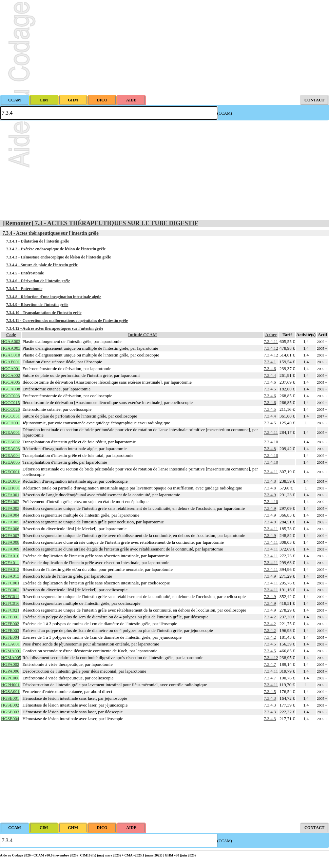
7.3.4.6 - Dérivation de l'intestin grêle (38, 281)
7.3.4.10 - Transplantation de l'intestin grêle (44, 313)
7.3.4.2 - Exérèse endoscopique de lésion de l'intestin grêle (56, 249)
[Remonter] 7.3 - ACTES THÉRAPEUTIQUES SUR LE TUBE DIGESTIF (101, 223)
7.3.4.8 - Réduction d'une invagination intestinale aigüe (54, 297)
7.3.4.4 (270, 375)
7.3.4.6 (270, 369)
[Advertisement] (164, 47)
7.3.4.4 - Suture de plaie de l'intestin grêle (42, 265)
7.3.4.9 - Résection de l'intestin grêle (37, 305)
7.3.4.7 (270, 664)
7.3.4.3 (270, 698)
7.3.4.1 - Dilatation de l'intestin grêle (37, 241)
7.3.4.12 (271, 348)
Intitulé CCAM (143, 335)
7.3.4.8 (270, 449)
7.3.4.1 (270, 362)
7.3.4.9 (270, 495)
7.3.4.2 (270, 617)
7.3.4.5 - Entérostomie (25, 273)
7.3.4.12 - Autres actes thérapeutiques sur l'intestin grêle (55, 328)
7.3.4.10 (271, 442)
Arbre (271, 335)
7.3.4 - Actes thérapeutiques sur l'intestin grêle (51, 233)
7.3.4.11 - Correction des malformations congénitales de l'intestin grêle (67, 321)
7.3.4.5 (270, 389)
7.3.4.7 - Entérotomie (24, 289)
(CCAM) (225, 113)
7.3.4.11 (271, 341)
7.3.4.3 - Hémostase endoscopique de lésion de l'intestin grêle (59, 257)
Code (11, 335)
